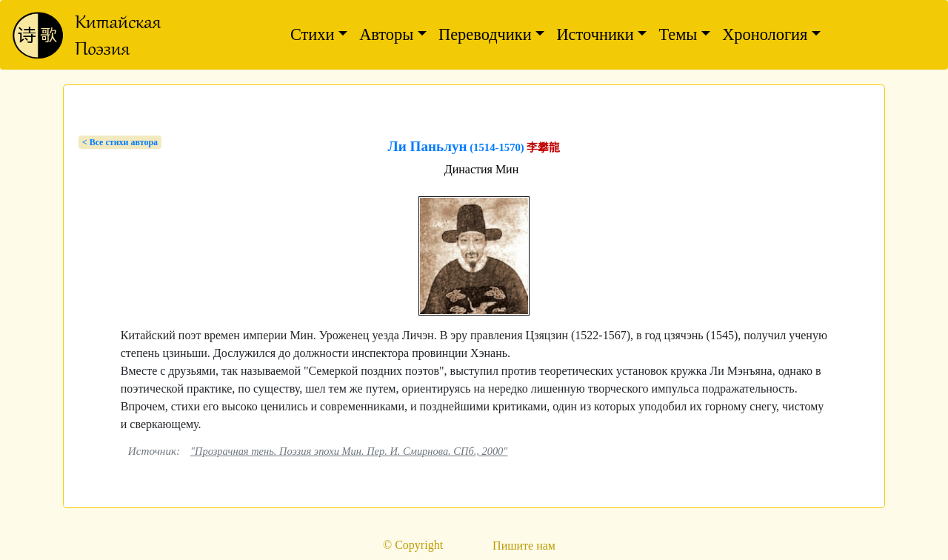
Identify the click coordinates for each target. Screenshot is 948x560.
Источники (595, 34)
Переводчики (485, 34)
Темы (678, 34)
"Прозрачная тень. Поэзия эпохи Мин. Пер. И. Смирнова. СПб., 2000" (349, 451)
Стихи (313, 34)
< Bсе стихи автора (120, 142)
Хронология (765, 34)
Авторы (386, 34)
